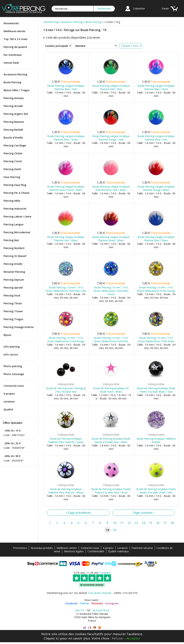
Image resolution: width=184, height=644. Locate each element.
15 (151, 523)
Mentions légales (74, 551)
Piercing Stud (12, 295)
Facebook (71, 603)
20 (115, 530)
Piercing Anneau (14, 98)
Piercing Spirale (13, 288)
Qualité (8, 409)
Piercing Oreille (13, 264)
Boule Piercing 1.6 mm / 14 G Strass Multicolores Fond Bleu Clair (66, 289)
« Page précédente (78, 513)
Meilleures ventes (14, 31)
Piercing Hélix (12, 201)
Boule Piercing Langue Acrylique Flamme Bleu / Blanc (156, 239)
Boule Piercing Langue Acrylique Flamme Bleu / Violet (66, 138)
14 (143, 523)
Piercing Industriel (15, 209)
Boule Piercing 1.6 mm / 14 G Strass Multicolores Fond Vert (111, 339)
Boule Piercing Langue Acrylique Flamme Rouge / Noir (111, 138)
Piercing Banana (14, 122)
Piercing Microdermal (17, 232)
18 (172, 523)
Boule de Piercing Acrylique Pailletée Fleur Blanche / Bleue (66, 491)
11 (122, 523)
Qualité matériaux (118, 551)
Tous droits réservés (100, 593)
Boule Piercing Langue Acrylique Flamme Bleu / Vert (156, 138)
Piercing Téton (13, 303)
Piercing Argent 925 (16, 114)
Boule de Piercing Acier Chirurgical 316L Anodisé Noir (66, 390)
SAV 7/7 (80, 610)
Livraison (9, 401)
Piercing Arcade (13, 106)
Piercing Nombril (14, 248)
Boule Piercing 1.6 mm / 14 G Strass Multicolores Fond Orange (156, 289)
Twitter (84, 603)
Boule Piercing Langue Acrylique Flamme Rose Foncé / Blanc (66, 188)
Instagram (112, 603)
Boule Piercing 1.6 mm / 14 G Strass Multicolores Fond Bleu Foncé (111, 291)
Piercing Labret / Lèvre (17, 216)
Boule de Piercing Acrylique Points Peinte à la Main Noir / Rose (111, 491)
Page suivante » (144, 513)
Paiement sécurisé (142, 548)
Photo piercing (13, 366)
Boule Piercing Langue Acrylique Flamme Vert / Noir (111, 87)
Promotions (20, 548)
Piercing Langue (13, 224)
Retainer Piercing (14, 272)
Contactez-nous (14, 386)
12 (129, 523)
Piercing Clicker (13, 153)
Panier (165, 9)
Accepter (133, 638)
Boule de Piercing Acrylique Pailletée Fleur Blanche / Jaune (66, 440)
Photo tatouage (14, 374)
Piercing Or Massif (15, 256)
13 (136, 523)
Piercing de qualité (15, 47)
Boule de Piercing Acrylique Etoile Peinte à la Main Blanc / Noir (156, 390)
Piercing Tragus (13, 319)
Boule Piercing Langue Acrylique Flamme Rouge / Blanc (156, 188)
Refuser (118, 638)
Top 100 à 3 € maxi (16, 39)
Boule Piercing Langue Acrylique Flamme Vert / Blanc (66, 239)
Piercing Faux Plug (15, 185)
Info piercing (12, 347)
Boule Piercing (12, 82)
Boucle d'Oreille (13, 138)
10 (115, 523)
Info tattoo (11, 354)
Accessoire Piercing (15, 74)
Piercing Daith (12, 169)
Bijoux (7, 335)
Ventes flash (11, 63)
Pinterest (97, 603)
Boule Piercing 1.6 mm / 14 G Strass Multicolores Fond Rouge (66, 339)
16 (158, 523)
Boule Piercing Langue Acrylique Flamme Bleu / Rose (156, 87)
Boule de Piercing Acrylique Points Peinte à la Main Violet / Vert (156, 491)
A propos (9, 394)
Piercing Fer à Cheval (16, 193)
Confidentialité (96, 551)
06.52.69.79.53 (101, 610)
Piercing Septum (14, 280)
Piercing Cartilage (15, 145)
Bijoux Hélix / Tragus (17, 90)
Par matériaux (13, 55)
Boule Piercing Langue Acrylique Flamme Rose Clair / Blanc (111, 188)
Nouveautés (11, 23)
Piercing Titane (13, 311)
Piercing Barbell (13, 130)
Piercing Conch (13, 161)
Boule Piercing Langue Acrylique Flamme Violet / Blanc (111, 239)
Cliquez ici (51, 638)
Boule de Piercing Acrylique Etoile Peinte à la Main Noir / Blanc (111, 440)
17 (165, 523)
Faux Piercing (12, 177)
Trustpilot (105, 573)
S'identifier (139, 9)
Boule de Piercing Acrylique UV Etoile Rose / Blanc (111, 390)
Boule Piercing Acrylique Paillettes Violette (156, 440)
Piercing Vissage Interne (19, 327)
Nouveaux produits (42, 548)
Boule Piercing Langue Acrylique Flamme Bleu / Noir (66, 87)
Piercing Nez (11, 240)
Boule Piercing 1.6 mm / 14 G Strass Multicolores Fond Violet (156, 339)
